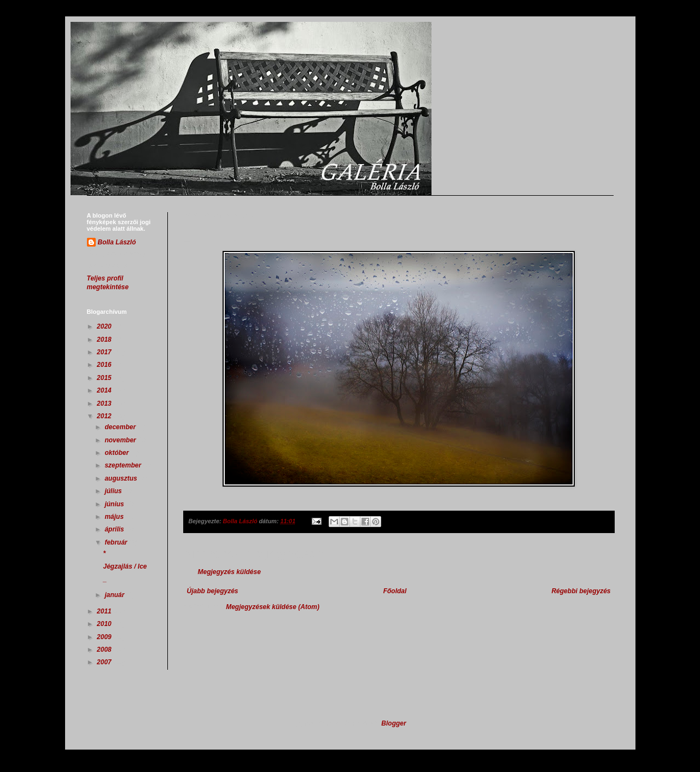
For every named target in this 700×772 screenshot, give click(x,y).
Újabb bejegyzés (213, 591)
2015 (105, 378)
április (115, 529)
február (117, 542)
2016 (105, 365)
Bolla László (117, 242)
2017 (105, 352)
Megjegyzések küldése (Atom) (273, 607)
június (115, 504)
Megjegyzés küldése (229, 572)
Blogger (393, 723)
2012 (105, 416)
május (115, 517)
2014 (105, 390)
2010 (105, 624)
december (121, 427)
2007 (105, 662)
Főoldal (395, 591)
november (121, 440)
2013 (105, 403)
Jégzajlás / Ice (125, 566)
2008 (105, 650)
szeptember (124, 465)
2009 (105, 637)
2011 (105, 611)
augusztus (122, 478)
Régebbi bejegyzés (581, 591)
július (114, 491)
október (117, 453)
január (115, 595)
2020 (105, 326)
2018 (105, 340)
